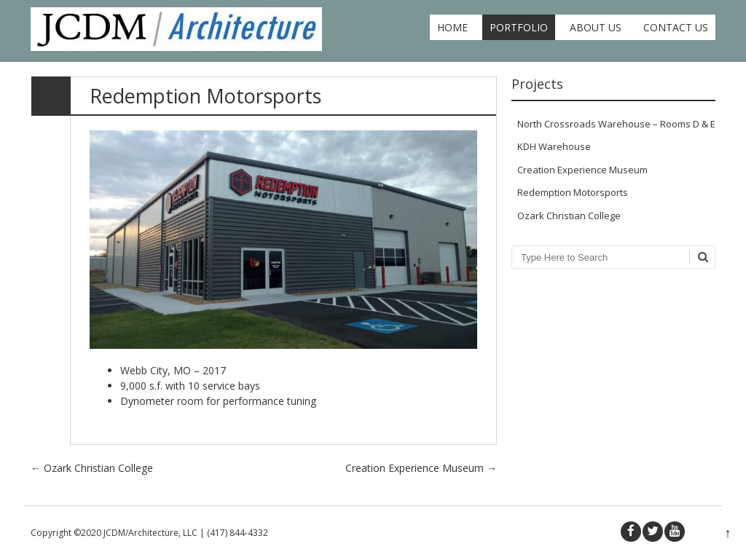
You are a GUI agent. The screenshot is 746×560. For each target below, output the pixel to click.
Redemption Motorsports (573, 192)
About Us (596, 27)
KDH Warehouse (554, 146)
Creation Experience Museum (421, 468)
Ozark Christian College (92, 468)
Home (452, 27)
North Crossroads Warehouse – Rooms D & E (616, 124)
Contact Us (676, 27)
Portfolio (519, 27)
